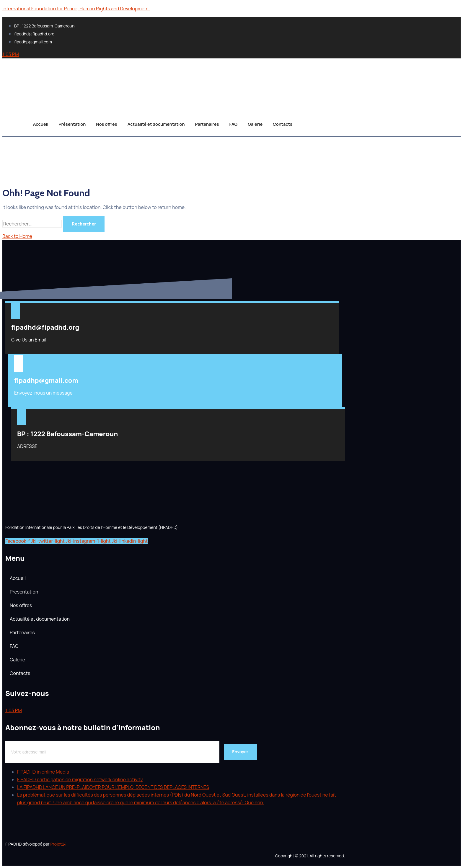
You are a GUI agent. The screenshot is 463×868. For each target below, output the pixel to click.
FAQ (237, 123)
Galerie (261, 123)
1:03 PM (11, 54)
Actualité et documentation (156, 123)
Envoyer (240, 752)
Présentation (68, 123)
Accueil (34, 123)
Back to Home (17, 236)
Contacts (290, 123)
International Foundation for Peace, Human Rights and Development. (76, 9)
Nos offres (104, 123)
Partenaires (209, 123)
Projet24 (58, 844)
